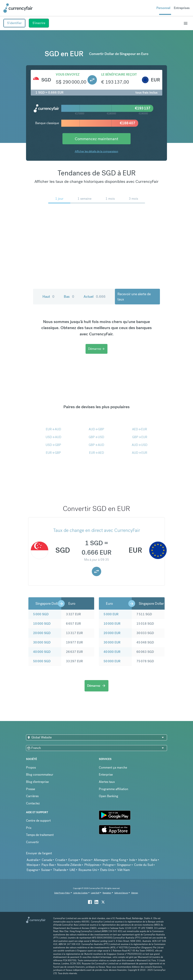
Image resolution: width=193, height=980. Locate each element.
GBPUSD (96, 437)
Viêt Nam (124, 870)
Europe (73, 860)
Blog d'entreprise (37, 782)
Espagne (32, 870)
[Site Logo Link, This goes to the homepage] (18, 8)
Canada (47, 860)
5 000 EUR (111, 614)
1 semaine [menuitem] (84, 199)
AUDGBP (96, 429)
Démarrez (96, 349)
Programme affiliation (114, 789)
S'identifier (14, 23)
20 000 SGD (42, 633)
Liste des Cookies (80, 893)
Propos (31, 767)
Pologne (108, 865)
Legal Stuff (95, 893)
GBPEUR (140, 437)
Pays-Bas (48, 865)
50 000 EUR (112, 661)
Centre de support (38, 821)
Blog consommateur (40, 775)
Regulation (107, 893)
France (86, 860)
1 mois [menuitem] (110, 199)
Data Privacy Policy (62, 893)
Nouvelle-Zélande (69, 865)
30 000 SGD (42, 642)
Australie (33, 860)
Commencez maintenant (96, 139)
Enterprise (106, 775)
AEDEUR (140, 429)
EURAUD (53, 429)
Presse (31, 789)
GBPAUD (96, 445)
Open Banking (108, 796)
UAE (72, 870)
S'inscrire (39, 23)
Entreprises (182, 8)
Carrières (32, 796)
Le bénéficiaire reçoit (119, 74)
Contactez (33, 803)
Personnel (163, 8)
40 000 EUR (112, 652)
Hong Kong (119, 860)
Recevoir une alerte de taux (134, 297)
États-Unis (107, 870)
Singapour (124, 865)
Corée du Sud (143, 865)
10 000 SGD (42, 624)
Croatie (60, 860)
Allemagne (101, 860)
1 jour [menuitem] (59, 199)
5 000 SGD (41, 614)
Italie (154, 860)
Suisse (46, 870)
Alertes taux (107, 782)
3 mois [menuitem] (133, 199)
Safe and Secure (121, 893)
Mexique (32, 865)
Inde (132, 860)
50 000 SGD (42, 661)
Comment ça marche (113, 767)
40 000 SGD (42, 652)
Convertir (32, 842)
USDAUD (53, 437)
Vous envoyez (68, 74)
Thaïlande (60, 870)
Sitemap (135, 893)
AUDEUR (140, 453)
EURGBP (53, 453)
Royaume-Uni (88, 870)
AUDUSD (140, 445)
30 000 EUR (112, 642)
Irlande (143, 860)
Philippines (92, 865)
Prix (29, 828)
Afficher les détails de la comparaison (96, 151)
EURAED (96, 453)
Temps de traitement (40, 835)
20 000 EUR (112, 633)
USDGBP (53, 445)
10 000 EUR (112, 624)
